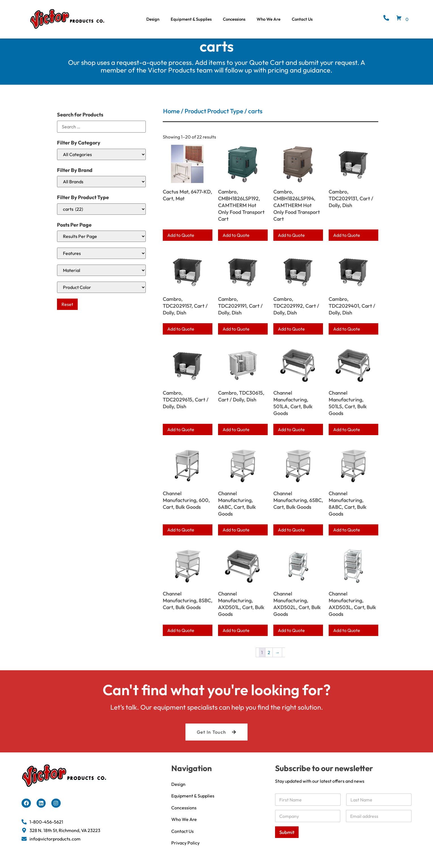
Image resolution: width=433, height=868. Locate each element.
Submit (287, 839)
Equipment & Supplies (191, 19)
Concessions (234, 19)
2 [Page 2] (269, 659)
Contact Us (302, 19)
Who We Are (269, 19)
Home (171, 118)
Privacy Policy (185, 850)
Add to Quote (181, 242)
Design (153, 19)
